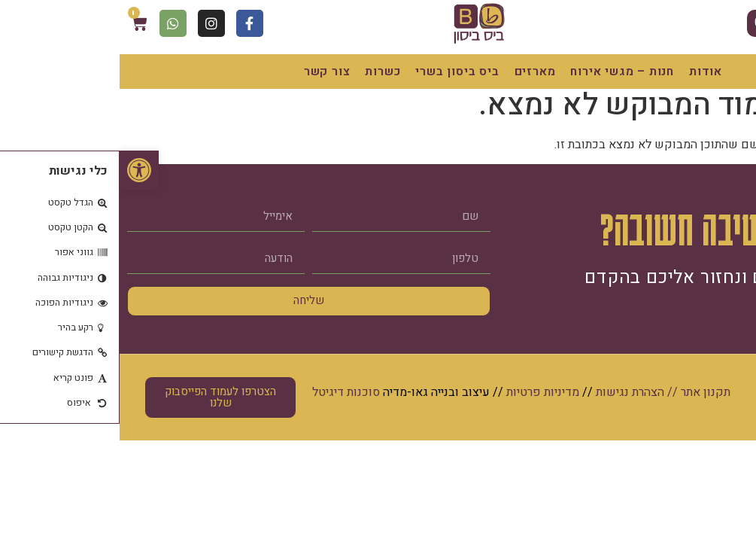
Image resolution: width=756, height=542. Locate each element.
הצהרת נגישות (510, 392)
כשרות (263, 72)
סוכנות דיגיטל (226, 392)
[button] (20, 170)
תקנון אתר (586, 392)
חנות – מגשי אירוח (502, 72)
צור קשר (208, 72)
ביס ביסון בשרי (337, 72)
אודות (586, 72)
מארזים (416, 72)
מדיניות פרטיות (423, 392)
